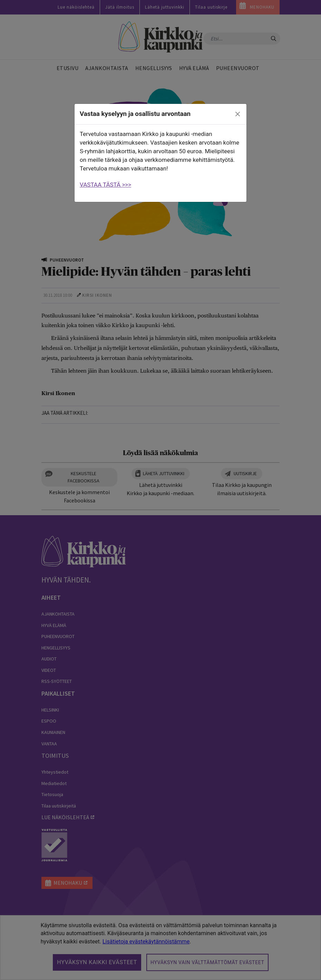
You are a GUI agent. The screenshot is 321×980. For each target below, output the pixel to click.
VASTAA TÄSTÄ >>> (105, 185)
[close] (238, 114)
